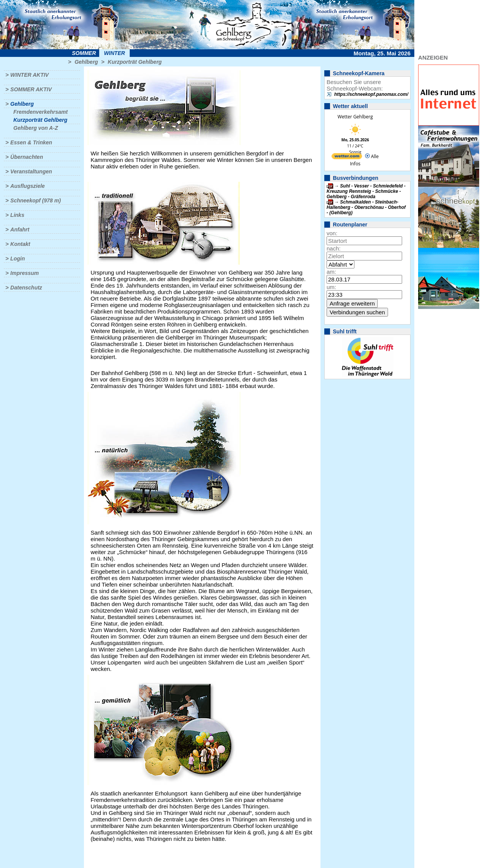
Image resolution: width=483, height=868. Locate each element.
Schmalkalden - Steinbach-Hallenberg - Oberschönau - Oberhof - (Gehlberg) (366, 207)
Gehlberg (86, 62)
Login (18, 259)
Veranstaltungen (31, 171)
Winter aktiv (30, 75)
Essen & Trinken (31, 142)
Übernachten (27, 157)
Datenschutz (26, 288)
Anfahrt (20, 230)
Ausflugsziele (27, 186)
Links (17, 215)
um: (331, 287)
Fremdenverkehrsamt (40, 112)
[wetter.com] (347, 158)
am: (331, 272)
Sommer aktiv (31, 89)
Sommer (84, 53)
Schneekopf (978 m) (35, 200)
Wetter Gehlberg (355, 117)
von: (332, 233)
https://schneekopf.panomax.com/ (371, 94)
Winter (114, 53)
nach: (334, 248)
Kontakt (20, 244)
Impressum (25, 273)
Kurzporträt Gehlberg (135, 62)
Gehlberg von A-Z (36, 128)
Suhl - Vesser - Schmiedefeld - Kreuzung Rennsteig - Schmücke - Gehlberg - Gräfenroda (366, 191)
